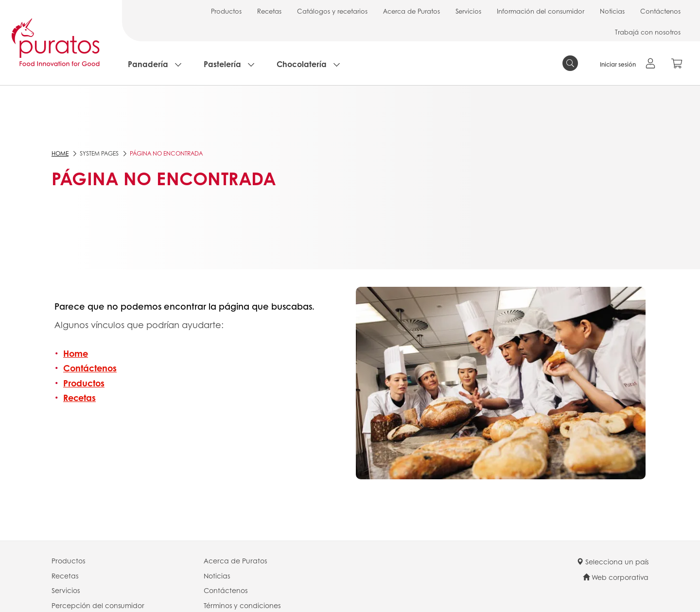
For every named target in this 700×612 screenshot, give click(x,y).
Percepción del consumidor (98, 605)
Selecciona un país (612, 561)
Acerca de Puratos (411, 11)
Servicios (468, 11)
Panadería (148, 64)
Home (60, 153)
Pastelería (222, 64)
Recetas (269, 11)
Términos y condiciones (242, 605)
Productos (226, 11)
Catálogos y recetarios (332, 11)
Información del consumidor (541, 11)
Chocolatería (302, 64)
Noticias (612, 11)
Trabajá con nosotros (648, 32)
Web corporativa (616, 577)
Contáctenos (660, 11)
